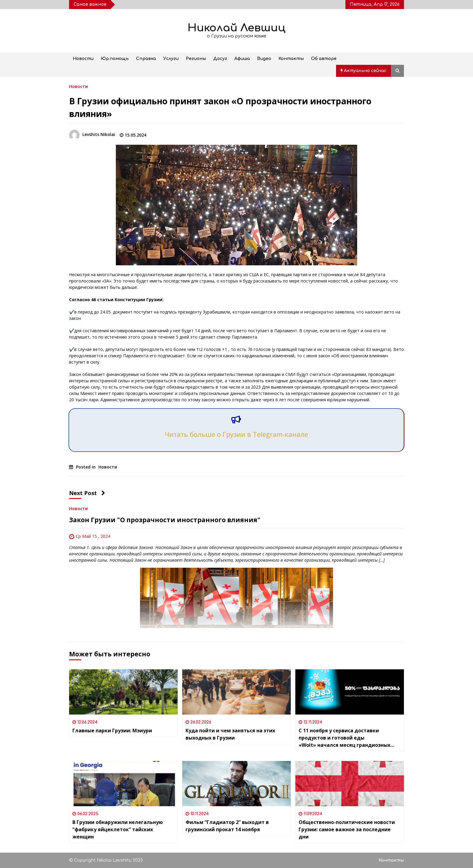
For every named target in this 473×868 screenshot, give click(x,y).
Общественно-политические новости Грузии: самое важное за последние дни (347, 829)
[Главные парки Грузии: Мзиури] (123, 692)
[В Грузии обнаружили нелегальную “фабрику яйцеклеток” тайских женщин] (123, 784)
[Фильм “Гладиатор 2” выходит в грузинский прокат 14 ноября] (237, 784)
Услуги (171, 59)
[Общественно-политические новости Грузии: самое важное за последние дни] (350, 784)
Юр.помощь (115, 59)
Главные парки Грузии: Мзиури (112, 731)
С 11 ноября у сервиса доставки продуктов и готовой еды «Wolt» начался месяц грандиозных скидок (344, 738)
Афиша (242, 59)
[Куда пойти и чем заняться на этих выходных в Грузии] (237, 692)
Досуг (220, 59)
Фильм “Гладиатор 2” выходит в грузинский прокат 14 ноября (227, 826)
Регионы (196, 59)
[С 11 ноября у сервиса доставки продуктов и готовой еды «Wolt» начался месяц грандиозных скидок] (350, 692)
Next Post (87, 493)
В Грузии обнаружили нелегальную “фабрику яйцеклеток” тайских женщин (118, 829)
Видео (264, 59)
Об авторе (324, 59)
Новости (83, 59)
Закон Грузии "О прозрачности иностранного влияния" (165, 520)
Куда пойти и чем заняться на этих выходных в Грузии (230, 734)
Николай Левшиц (237, 28)
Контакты (291, 59)
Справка (146, 59)
